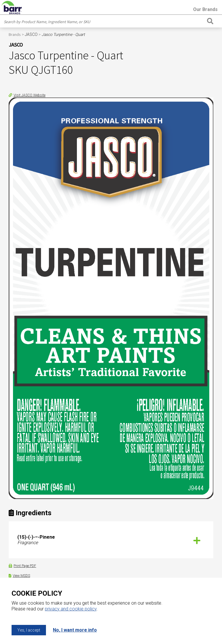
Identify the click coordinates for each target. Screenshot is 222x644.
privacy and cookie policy (71, 609)
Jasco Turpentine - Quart (63, 34)
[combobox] (104, 22)
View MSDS (21, 576)
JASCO (31, 34)
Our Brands (205, 9)
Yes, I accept (29, 630)
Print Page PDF (25, 566)
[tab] (111, 540)
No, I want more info (75, 630)
